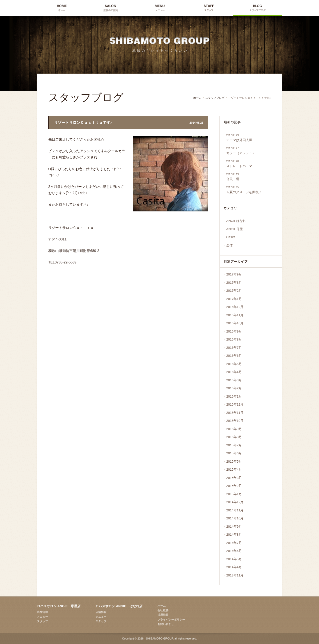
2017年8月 (234, 283)
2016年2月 (234, 388)
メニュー (42, 617)
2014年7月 (234, 543)
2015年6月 (234, 453)
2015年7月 (234, 445)
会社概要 (163, 610)
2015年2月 (234, 486)
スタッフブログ (215, 98)
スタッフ (42, 621)
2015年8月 (234, 437)
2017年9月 (234, 274)
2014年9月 (234, 527)
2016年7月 (234, 348)
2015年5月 (234, 461)
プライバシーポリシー (171, 619)
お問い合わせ (166, 624)
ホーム (197, 98)
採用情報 (163, 615)
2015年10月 (235, 421)
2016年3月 (234, 380)
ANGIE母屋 (234, 229)
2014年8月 (234, 535)
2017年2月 (234, 291)
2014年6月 (234, 551)
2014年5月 (234, 559)
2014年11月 (235, 510)
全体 (229, 245)
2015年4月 (234, 469)
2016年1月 (234, 396)
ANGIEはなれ (236, 221)
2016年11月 (235, 315)
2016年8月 (234, 339)
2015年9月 (234, 429)
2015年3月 (234, 478)
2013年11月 (235, 575)
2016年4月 (234, 372)
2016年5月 (234, 364)
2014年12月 (235, 502)
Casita (231, 237)
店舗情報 (42, 612)
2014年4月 (234, 567)
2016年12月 (235, 307)
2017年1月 (234, 299)
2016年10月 (235, 323)
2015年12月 (235, 404)
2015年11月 (235, 413)
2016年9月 (234, 331)
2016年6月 (234, 356)
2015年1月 (234, 494)
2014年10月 (235, 518)
